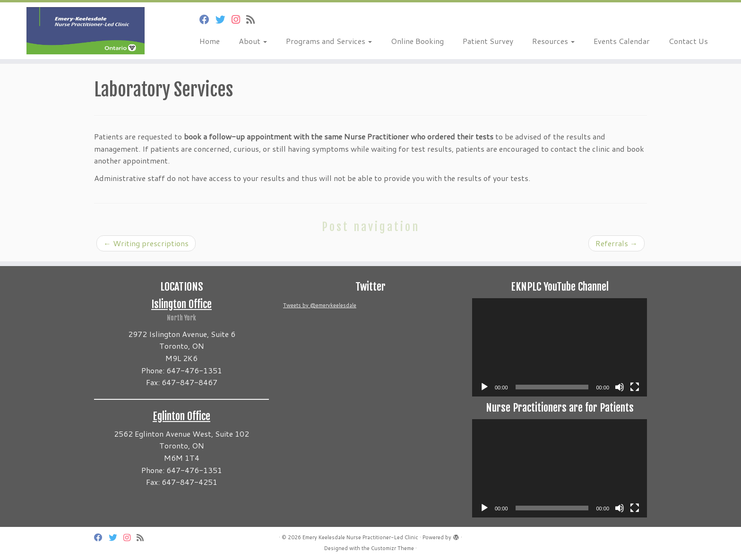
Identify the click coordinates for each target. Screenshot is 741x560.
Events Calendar (622, 41)
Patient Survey (488, 41)
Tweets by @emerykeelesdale (320, 305)
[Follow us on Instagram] (239, 19)
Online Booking (417, 41)
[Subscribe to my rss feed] (254, 19)
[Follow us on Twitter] (224, 19)
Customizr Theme (392, 548)
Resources (553, 41)
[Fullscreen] (635, 387)
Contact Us (688, 41)
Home (210, 41)
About (253, 41)
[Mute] (620, 387)
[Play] (484, 387)
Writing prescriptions (146, 243)
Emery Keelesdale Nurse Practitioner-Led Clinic (360, 537)
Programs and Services (329, 41)
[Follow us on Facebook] (207, 19)
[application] (560, 347)
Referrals (616, 243)
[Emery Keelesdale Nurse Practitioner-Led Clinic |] (86, 31)
